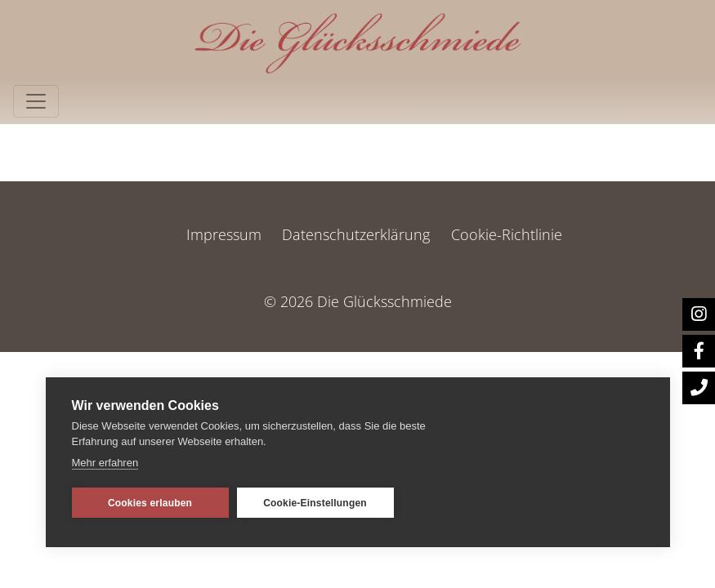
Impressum (224, 234)
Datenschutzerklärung (356, 234)
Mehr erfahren (105, 463)
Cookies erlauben (150, 503)
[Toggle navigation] (36, 101)
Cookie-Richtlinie (507, 234)
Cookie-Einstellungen (315, 503)
